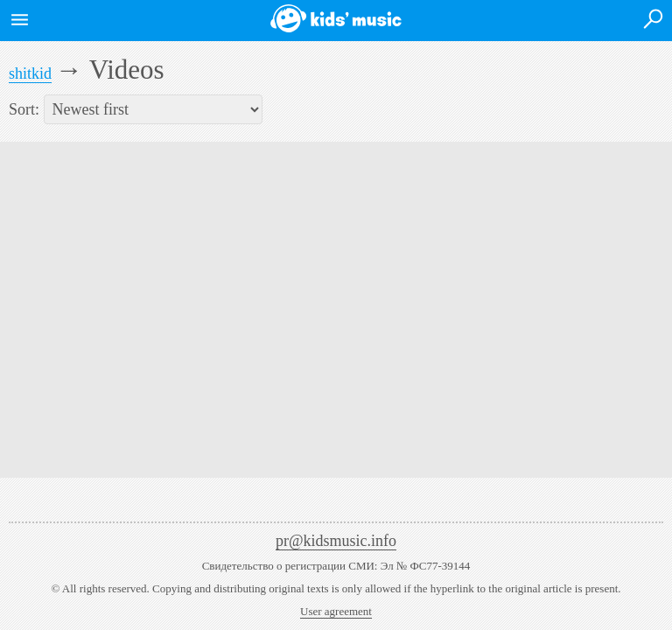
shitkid (30, 73)
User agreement (336, 611)
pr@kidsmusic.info (336, 541)
